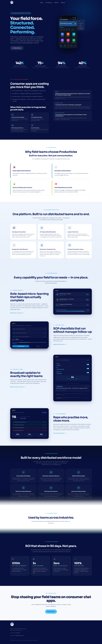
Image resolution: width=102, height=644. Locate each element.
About (42, 3)
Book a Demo (51, 612)
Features (63, 3)
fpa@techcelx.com (20, 635)
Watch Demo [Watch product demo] (17, 48)
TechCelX (18, 633)
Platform (56, 3)
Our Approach (49, 3)
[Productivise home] (12, 3)
